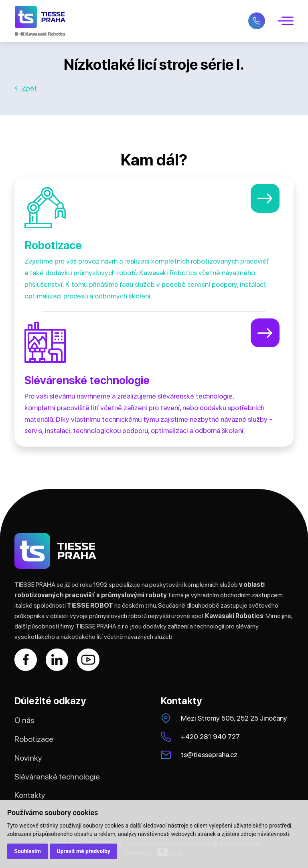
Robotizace (34, 739)
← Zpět (26, 88)
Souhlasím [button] (27, 851)
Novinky (28, 758)
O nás (24, 720)
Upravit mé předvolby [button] (84, 851)
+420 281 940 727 (210, 736)
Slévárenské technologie (57, 777)
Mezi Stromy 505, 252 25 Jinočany (234, 718)
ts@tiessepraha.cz (209, 754)
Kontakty (30, 795)
